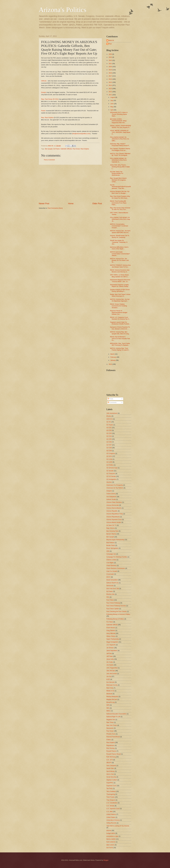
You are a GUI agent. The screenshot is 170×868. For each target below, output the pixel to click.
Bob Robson (110, 543)
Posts (110, 399)
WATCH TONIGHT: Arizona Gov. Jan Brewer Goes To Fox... (120, 266)
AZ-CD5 (109, 439)
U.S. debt (109, 811)
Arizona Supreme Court (114, 520)
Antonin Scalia (111, 499)
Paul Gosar (76, 149)
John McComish (112, 674)
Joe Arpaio (110, 665)
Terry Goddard (111, 791)
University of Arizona (113, 820)
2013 (110, 88)
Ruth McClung (111, 757)
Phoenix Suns (111, 734)
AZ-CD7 (109, 445)
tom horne (110, 848)
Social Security (111, 777)
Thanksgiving (111, 794)
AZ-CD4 (109, 436)
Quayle (44, 92)
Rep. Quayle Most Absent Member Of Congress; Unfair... (118, 180)
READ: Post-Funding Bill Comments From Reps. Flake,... (118, 203)
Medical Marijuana (112, 696)
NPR (108, 705)
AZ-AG (109, 422)
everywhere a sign (112, 836)
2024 (110, 54)
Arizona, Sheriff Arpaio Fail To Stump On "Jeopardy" (120, 236)
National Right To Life (113, 717)
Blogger (106, 860)
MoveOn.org (110, 702)
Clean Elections (111, 565)
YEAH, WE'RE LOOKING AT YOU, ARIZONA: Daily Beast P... (120, 132)
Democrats (110, 586)
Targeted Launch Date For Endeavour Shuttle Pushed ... (120, 323)
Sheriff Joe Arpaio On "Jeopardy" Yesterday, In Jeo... (119, 242)
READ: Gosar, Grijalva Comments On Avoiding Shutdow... (118, 306)
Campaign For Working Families (117, 557)
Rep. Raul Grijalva (47, 118)
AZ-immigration (111, 479)
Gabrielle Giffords (66, 149)
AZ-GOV (109, 456)
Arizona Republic (112, 511)
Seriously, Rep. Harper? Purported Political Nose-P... (120, 145)
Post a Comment (49, 160)
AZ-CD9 (109, 451)
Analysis (109, 491)
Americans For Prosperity (115, 485)
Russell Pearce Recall (114, 754)
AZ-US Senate (111, 476)
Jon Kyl (109, 676)
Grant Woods (111, 628)
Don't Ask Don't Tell (113, 589)
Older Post (97, 204)
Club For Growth (112, 571)
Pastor (43, 111)
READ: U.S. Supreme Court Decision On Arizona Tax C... (120, 318)
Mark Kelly (110, 688)
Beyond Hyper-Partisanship (115, 540)
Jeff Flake (110, 656)
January (113, 360)
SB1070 (109, 763)
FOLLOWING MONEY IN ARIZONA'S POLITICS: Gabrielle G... (118, 160)
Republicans (110, 745)
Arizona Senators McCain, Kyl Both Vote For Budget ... (120, 192)
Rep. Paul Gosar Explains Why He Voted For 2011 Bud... (120, 197)
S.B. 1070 (110, 760)
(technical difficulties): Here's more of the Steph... (119, 248)
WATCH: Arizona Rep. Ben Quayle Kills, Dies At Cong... (120, 333)
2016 (110, 79)
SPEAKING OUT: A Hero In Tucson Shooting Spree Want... (119, 114)
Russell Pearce (111, 751)
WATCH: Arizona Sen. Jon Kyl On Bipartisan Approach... (120, 300)
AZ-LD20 (109, 462)
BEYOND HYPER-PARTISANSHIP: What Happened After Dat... (118, 121)
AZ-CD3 (109, 433)
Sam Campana (111, 766)
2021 (110, 64)
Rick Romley (110, 748)
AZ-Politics (110, 465)
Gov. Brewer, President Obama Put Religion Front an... (120, 149)
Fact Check (110, 600)
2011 (110, 95)
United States (111, 817)
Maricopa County (112, 685)
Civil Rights (110, 563)
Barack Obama (111, 534)
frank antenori (111, 842)
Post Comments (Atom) (55, 208)
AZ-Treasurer (111, 474)
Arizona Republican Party (115, 514)
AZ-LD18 (109, 459)
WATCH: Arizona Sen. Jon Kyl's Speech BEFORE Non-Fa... (120, 232)
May (112, 107)
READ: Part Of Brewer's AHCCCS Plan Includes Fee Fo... (120, 339)
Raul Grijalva (85, 149)
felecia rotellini (111, 839)
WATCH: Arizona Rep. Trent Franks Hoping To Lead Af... (120, 349)
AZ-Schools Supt (112, 468)
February (113, 357)
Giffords (44, 81)
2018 (110, 73)
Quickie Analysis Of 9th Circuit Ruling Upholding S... (120, 290)
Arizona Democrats (113, 505)
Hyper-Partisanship (113, 639)
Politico (109, 740)
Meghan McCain (112, 699)
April (112, 110)
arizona (109, 830)
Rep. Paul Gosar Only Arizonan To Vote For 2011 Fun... (120, 209)
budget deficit (111, 833)
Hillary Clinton (111, 636)
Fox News (110, 622)
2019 (110, 70)
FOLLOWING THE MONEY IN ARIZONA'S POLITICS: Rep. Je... (120, 219)
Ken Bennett (110, 682)
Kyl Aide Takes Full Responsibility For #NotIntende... (117, 173)
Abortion (109, 482)
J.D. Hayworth (111, 645)
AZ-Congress (111, 453)
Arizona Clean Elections (114, 502)
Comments (112, 402)
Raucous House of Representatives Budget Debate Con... (119, 312)
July (112, 100)
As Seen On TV (111, 525)
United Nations (111, 814)
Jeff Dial (109, 653)
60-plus (109, 416)
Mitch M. (111, 40)
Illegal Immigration (112, 642)
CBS (108, 551)
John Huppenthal (112, 668)
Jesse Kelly (110, 659)
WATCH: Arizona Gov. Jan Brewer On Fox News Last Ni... (119, 260)
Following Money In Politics (115, 619)
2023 (110, 57)
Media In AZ (110, 691)
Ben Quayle (49, 149)
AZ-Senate (110, 471)
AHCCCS (109, 419)
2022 (110, 60)
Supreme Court (111, 786)
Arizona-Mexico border (114, 522)
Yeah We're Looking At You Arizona (118, 826)
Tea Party (109, 788)
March (113, 354)
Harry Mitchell (111, 633)
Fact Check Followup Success (116, 606)
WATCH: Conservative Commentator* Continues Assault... (119, 226)
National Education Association (116, 714)
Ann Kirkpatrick (111, 497)
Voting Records (111, 823)
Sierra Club (110, 774)
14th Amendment (112, 413)
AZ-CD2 (109, 430)
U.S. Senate (110, 806)
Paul (110, 44)
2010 (110, 364)
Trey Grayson (111, 800)
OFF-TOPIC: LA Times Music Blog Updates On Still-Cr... (119, 276)
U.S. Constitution (112, 803)
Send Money (110, 771)
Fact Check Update (113, 609)
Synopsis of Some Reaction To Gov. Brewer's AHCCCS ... (120, 328)
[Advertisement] (70, 184)
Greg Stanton (111, 630)
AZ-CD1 (109, 428)
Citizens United (111, 560)
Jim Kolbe (110, 662)
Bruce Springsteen (112, 548)
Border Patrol (111, 545)
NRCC (109, 711)
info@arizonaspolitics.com (81, 134)
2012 (110, 92)
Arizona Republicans (113, 517)
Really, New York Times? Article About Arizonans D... (120, 295)
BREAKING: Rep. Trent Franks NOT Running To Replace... (120, 344)
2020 (110, 67)
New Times (110, 722)
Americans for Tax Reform (115, 488)
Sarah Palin (110, 768)
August (113, 97)
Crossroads (110, 574)
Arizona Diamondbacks (114, 508)
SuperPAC (110, 783)
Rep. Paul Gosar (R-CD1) (50, 99)
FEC (108, 597)
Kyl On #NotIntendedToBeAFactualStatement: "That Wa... (120, 187)
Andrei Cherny (111, 494)
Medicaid (109, 694)
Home (71, 204)
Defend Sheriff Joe (112, 583)
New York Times (112, 725)
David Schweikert (112, 580)
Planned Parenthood (113, 737)
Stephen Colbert (112, 780)
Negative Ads (111, 720)
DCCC (109, 577)
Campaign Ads (111, 554)
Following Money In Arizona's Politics (118, 614)
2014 (110, 85)
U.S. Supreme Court (113, 809)
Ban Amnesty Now (112, 531)
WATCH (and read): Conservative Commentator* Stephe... (120, 254)
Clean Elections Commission (116, 568)
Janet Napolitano (112, 651)
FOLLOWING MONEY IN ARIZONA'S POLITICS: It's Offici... (120, 139)
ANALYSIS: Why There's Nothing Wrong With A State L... (120, 167)
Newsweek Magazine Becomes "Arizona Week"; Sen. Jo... (120, 281)
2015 (110, 82)
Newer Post (44, 204)
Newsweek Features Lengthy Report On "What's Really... (120, 286)
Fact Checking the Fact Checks (117, 611)
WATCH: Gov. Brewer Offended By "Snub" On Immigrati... (120, 154)
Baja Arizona (110, 528)
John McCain (111, 671)
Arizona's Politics (63, 10)
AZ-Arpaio (110, 425)
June (112, 104)
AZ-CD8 (109, 448)
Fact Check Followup (113, 603)
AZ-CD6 (109, 442)
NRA (108, 708)
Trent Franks (111, 797)
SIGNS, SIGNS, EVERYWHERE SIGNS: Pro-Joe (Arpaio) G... (121, 127)
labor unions (110, 845)
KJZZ (108, 679)
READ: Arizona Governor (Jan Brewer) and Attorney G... (120, 271)
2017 (110, 76)
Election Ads (110, 594)
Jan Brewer (110, 648)
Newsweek (110, 728)
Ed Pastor (57, 149)
